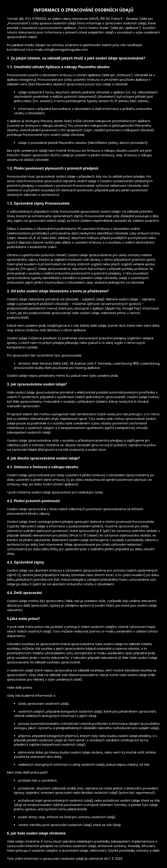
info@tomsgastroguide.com (67, 50)
